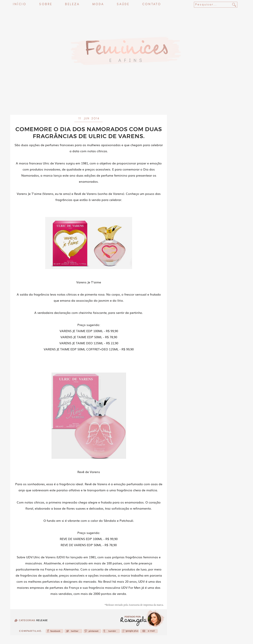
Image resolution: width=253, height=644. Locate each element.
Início (20, 4)
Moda (98, 4)
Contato (152, 4)
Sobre (46, 4)
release (42, 620)
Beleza (72, 4)
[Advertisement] (126, 103)
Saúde (123, 4)
